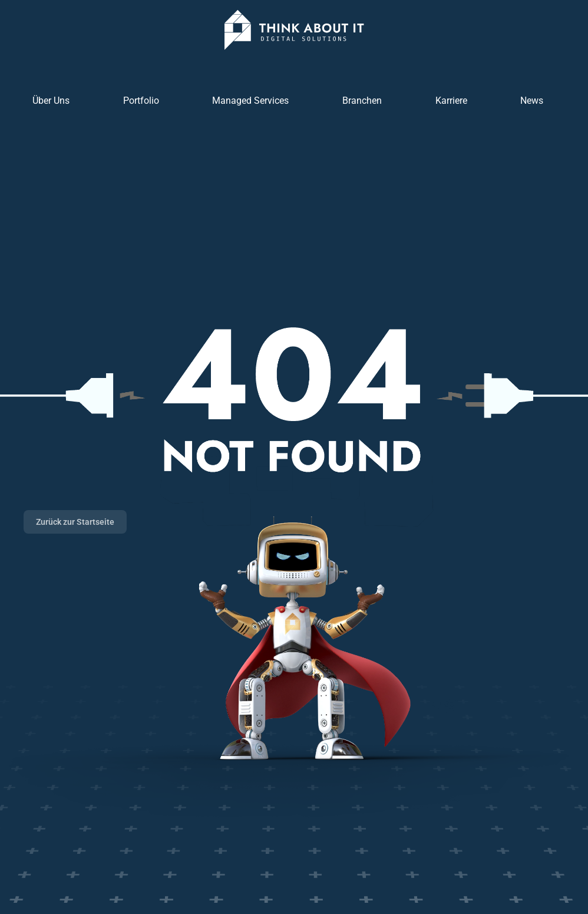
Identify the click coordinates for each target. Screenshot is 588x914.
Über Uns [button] (51, 101)
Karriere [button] (451, 101)
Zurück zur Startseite (75, 522)
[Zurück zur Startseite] (294, 30)
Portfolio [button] (141, 101)
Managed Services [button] (250, 101)
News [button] (532, 101)
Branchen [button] (362, 101)
